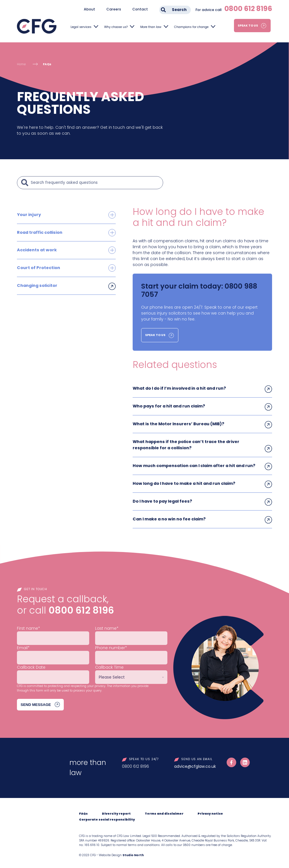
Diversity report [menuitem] (116, 811)
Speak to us (248, 26)
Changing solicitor (37, 285)
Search (179, 10)
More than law (151, 27)
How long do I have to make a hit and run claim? (184, 482)
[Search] (95, 183)
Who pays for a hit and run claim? (169, 406)
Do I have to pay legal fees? (162, 499)
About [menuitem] (89, 9)
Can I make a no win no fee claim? (169, 517)
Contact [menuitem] (140, 9)
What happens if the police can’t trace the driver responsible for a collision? (186, 444)
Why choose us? (116, 27)
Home (21, 64)
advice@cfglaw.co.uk (195, 764)
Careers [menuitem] (114, 9)
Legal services (81, 27)
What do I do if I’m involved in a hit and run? (179, 388)
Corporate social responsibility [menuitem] (107, 817)
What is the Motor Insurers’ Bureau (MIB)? (178, 423)
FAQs (47, 64)
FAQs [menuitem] (83, 811)
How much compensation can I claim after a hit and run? (193, 464)
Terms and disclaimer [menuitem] (164, 811)
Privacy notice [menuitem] (210, 811)
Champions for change (191, 27)
